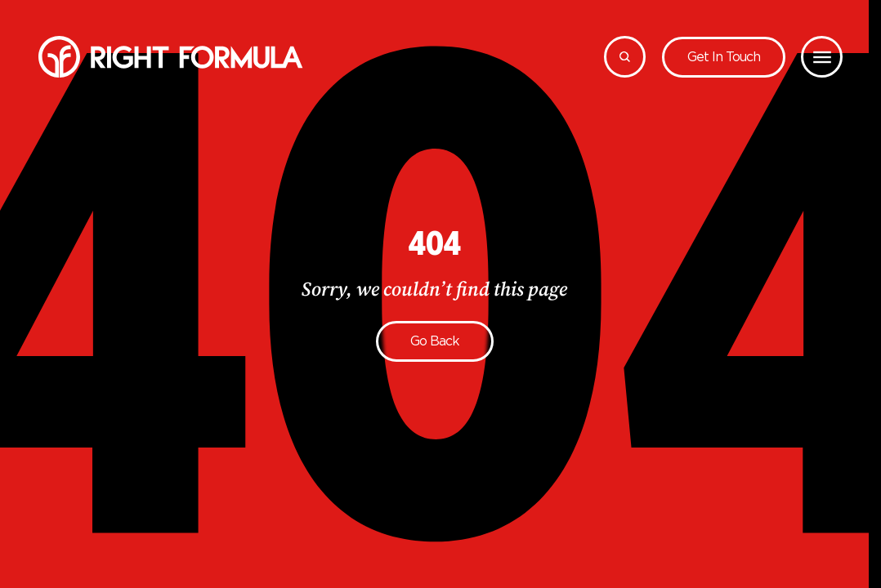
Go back (435, 341)
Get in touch (724, 57)
